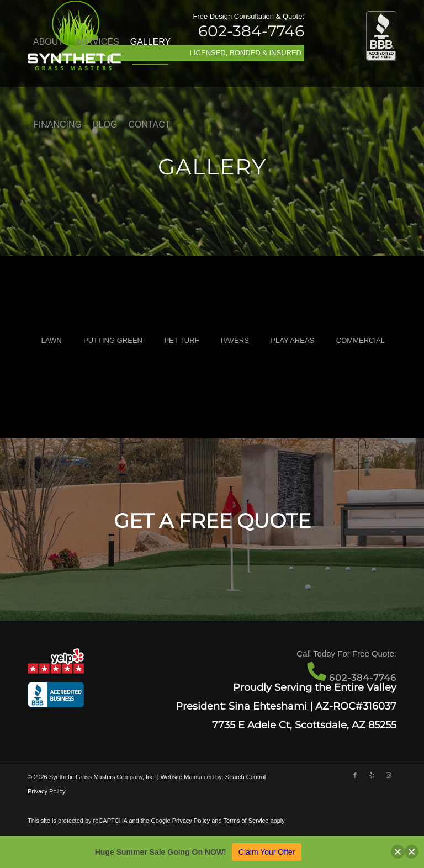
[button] (398, 852)
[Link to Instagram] (388, 775)
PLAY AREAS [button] (292, 340)
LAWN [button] (51, 340)
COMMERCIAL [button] (361, 340)
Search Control (245, 777)
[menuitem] (48, 42)
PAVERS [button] (235, 340)
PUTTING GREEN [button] (113, 340)
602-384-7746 (251, 31)
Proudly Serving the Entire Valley (315, 687)
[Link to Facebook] (355, 775)
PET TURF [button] (181, 340)
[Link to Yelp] (372, 775)
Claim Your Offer (267, 852)
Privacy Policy (46, 791)
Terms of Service (246, 821)
